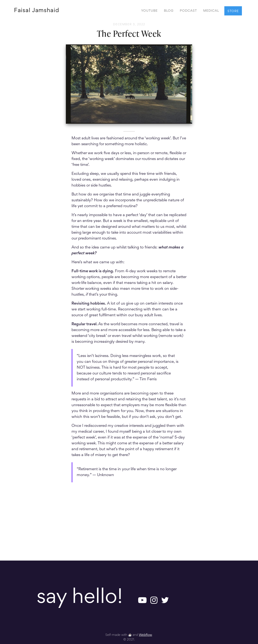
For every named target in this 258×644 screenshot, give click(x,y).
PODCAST (188, 11)
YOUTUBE (149, 11)
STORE (233, 11)
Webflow (145, 635)
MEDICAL (211, 11)
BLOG (169, 11)
